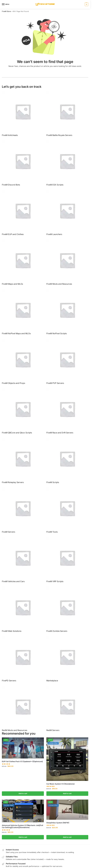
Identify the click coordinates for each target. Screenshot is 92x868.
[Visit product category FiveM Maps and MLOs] (23, 262)
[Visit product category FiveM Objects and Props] (23, 361)
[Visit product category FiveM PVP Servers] (67, 361)
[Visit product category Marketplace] (67, 659)
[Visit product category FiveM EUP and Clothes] (23, 213)
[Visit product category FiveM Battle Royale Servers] (67, 114)
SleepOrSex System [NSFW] (58, 823)
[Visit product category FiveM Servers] (23, 510)
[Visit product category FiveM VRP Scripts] (67, 560)
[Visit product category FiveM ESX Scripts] (67, 163)
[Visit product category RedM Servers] (67, 709)
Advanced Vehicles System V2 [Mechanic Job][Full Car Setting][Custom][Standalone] (23, 826)
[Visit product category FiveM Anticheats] (23, 114)
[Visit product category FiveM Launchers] (67, 213)
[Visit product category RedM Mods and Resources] (23, 709)
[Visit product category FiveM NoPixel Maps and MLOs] (23, 312)
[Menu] (6, 4)
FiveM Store (6, 11)
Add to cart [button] (23, 793)
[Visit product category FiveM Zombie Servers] (67, 609)
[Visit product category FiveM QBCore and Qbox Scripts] (23, 411)
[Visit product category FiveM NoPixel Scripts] (67, 312)
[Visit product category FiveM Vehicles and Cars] (23, 560)
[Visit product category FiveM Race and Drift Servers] (67, 411)
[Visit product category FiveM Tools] (67, 510)
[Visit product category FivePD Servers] (23, 659)
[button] (86, 4)
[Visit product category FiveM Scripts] (67, 461)
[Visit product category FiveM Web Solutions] (23, 609)
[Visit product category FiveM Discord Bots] (23, 163)
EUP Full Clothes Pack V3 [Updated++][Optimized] (22, 761)
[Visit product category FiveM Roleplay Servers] (23, 461)
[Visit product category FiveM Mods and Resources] (67, 262)
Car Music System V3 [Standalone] (60, 784)
